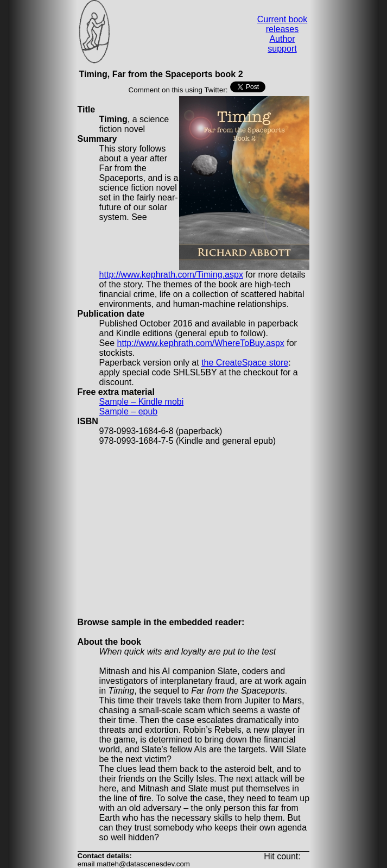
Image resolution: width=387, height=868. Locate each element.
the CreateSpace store (245, 363)
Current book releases (283, 24)
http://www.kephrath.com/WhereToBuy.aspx (201, 343)
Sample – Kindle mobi (142, 402)
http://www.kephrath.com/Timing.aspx (171, 275)
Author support (282, 44)
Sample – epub (129, 411)
